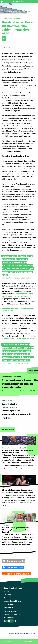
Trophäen (8, 598)
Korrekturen (9, 608)
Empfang (8, 595)
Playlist (29, 642)
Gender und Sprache (12, 614)
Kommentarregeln (11, 611)
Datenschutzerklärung (13, 601)
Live (10, 642)
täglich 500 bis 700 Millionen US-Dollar (19, 338)
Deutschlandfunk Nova (13, 588)
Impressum (8, 604)
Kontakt (7, 591)
